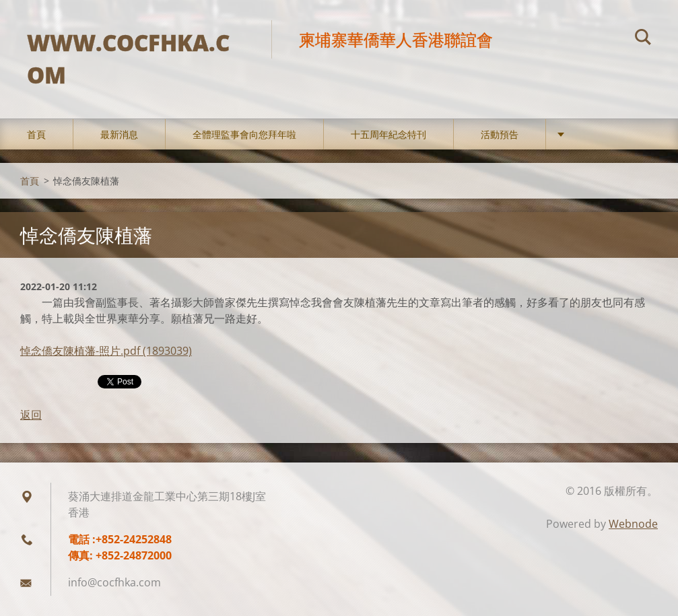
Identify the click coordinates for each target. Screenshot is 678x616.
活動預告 (500, 134)
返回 (31, 415)
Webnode (633, 524)
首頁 (36, 134)
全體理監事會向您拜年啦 (244, 134)
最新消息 (119, 134)
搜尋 (643, 39)
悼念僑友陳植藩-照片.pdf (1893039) (106, 351)
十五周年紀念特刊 (388, 134)
